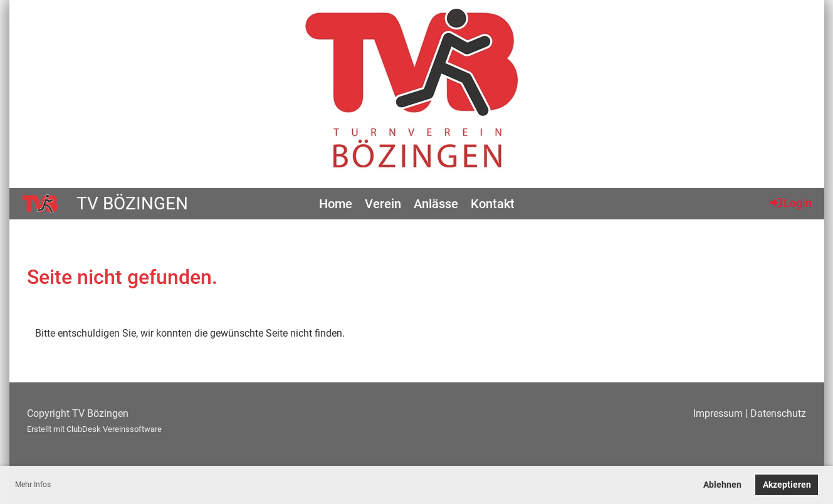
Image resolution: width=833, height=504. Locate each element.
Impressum (718, 413)
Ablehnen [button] (722, 485)
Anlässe (436, 204)
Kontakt (493, 204)
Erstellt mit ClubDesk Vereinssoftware (94, 429)
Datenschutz (778, 413)
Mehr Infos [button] (33, 485)
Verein (383, 204)
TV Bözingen (132, 203)
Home (336, 204)
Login (790, 202)
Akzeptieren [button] (787, 485)
